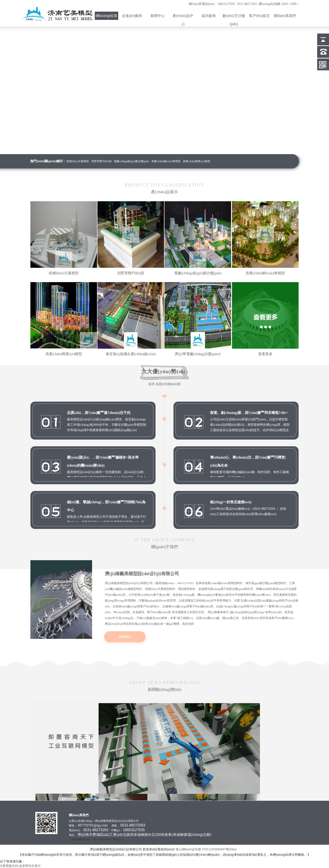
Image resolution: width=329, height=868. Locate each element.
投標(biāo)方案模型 (78, 161)
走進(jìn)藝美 (132, 16)
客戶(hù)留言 (259, 16)
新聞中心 (158, 16)
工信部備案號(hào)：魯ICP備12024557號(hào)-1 (96, 839)
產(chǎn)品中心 (183, 17)
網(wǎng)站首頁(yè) (107, 17)
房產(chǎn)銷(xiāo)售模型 (166, 161)
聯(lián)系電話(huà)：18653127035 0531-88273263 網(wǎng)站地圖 (234, 4)
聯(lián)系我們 (285, 16)
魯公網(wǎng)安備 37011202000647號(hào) (207, 849)
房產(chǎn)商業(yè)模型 (197, 161)
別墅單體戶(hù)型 (101, 161)
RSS (285, 4)
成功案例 (209, 16)
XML (294, 4)
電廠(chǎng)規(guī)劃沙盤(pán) (131, 161)
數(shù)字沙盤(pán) (234, 17)
